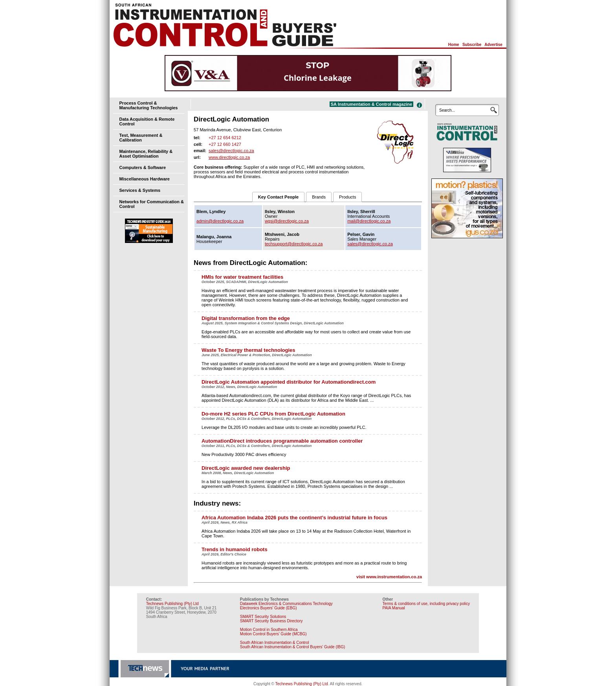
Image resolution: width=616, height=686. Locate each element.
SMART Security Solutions (263, 617)
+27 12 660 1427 (225, 144)
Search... (447, 110)
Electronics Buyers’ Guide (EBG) (269, 608)
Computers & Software (143, 167)
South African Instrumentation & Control (275, 643)
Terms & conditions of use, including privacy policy (426, 604)
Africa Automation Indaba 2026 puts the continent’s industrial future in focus (294, 518)
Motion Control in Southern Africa (269, 630)
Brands (319, 197)
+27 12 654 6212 (225, 138)
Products (347, 197)
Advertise (493, 45)
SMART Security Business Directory (271, 621)
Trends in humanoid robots (235, 549)
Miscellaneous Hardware (145, 179)
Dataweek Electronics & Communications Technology (286, 604)
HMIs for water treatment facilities (242, 277)
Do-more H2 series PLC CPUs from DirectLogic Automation (273, 414)
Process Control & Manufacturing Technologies (149, 105)
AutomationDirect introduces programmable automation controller (282, 441)
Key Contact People (278, 197)
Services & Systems (140, 190)
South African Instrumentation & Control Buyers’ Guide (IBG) (293, 647)
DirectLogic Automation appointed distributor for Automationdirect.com (289, 382)
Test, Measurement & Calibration (141, 138)
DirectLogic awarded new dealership (246, 468)
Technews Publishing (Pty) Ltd (172, 604)
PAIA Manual (394, 608)
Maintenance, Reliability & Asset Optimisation (146, 154)
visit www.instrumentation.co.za (389, 577)
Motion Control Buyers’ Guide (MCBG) (273, 634)
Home (454, 45)
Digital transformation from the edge (246, 318)
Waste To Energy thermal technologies (248, 350)
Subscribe (472, 45)
